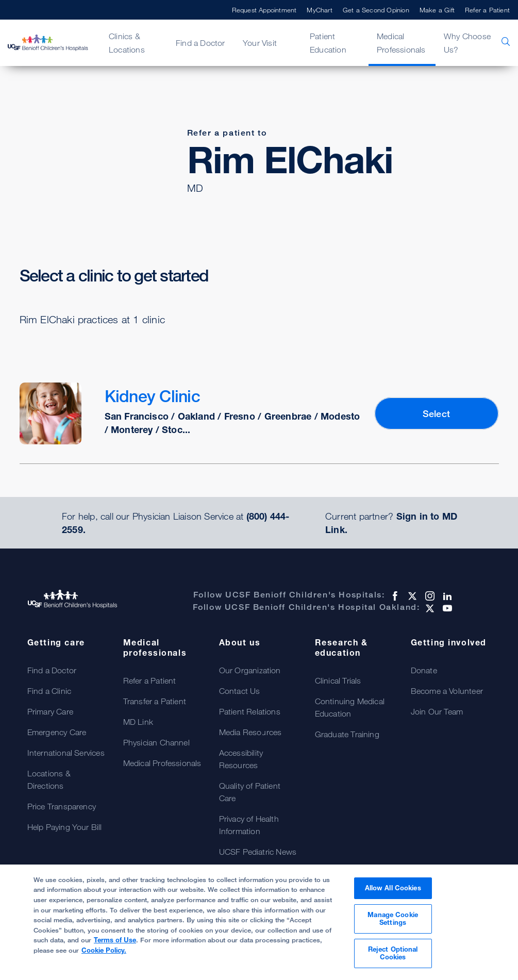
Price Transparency (62, 806)
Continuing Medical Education (350, 707)
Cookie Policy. (104, 950)
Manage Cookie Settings (393, 919)
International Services (66, 753)
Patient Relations (250, 711)
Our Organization (250, 670)
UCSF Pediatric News (258, 852)
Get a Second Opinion (376, 10)
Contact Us (240, 691)
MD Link (138, 722)
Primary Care (50, 711)
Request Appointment (264, 10)
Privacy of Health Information (249, 825)
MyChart (319, 10)
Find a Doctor (200, 43)
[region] (259, 922)
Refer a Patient (487, 10)
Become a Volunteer (447, 691)
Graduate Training (347, 734)
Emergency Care (57, 732)
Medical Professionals (401, 43)
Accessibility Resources (241, 759)
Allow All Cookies (393, 888)
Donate (424, 670)
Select (436, 413)
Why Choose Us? (467, 43)
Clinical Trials (338, 680)
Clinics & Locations (127, 43)
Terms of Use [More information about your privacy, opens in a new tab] (115, 940)
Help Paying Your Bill (65, 827)
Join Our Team (437, 711)
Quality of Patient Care (250, 792)
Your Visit (260, 43)
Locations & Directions (49, 779)
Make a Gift (437, 10)
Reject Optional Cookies (393, 953)
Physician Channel (156, 742)
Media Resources (250, 732)
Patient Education (328, 43)
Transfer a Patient (155, 701)
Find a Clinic (49, 691)
